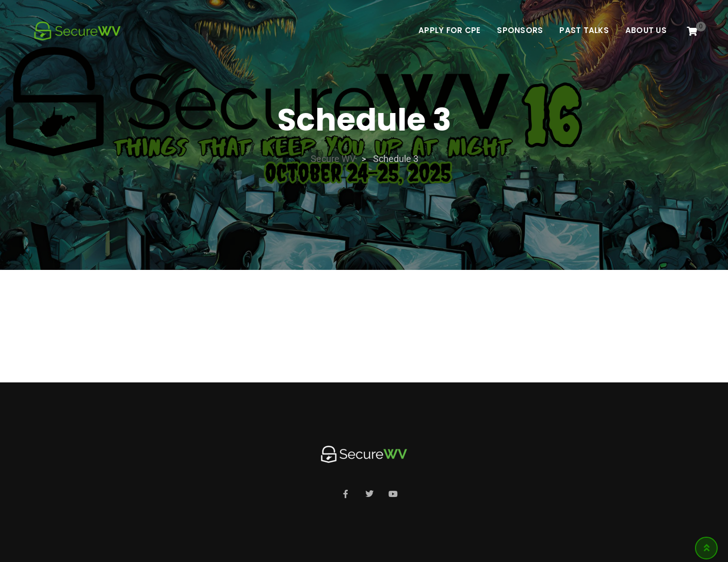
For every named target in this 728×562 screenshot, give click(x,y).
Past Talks (584, 30)
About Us (646, 30)
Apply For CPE (449, 30)
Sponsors (520, 30)
